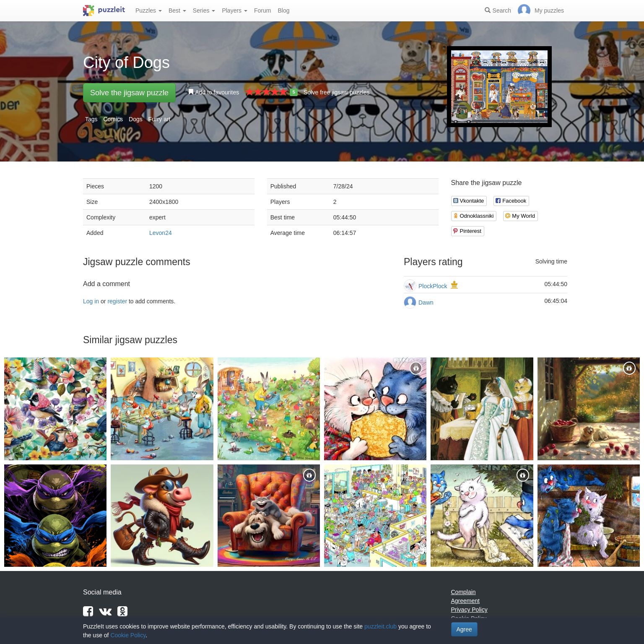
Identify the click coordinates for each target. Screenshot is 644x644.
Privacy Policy (469, 610)
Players (235, 10)
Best (177, 10)
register (117, 301)
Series (204, 10)
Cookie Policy (128, 635)
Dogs (136, 119)
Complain (464, 592)
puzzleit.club (380, 626)
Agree (464, 629)
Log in (91, 301)
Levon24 (161, 233)
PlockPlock (433, 286)
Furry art (160, 119)
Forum (262, 10)
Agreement (465, 601)
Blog (283, 10)
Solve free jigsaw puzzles (336, 92)
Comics (113, 119)
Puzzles (149, 10)
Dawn (426, 302)
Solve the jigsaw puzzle (129, 93)
